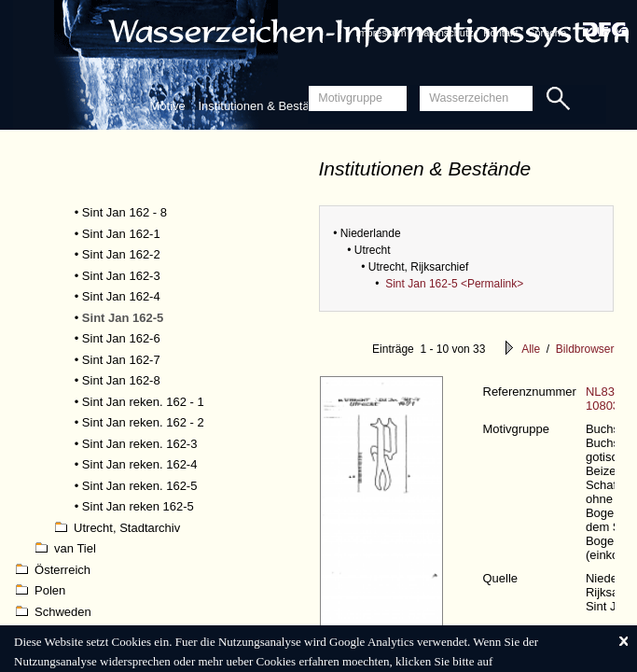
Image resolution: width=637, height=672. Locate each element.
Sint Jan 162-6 (121, 338)
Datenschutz (444, 33)
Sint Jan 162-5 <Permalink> (454, 284)
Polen (41, 590)
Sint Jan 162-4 (121, 296)
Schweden (54, 612)
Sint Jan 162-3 (121, 276)
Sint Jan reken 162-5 (138, 506)
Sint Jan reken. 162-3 (140, 444)
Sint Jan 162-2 (121, 254)
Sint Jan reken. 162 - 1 (143, 402)
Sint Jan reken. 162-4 (140, 464)
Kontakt (500, 33)
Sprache (547, 33)
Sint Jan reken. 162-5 (140, 486)
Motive (168, 106)
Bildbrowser (585, 349)
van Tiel (66, 548)
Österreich (53, 570)
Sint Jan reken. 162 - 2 (143, 422)
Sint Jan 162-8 (121, 380)
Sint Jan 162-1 (121, 234)
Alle (531, 349)
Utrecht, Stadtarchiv (118, 528)
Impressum (381, 33)
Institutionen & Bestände (263, 106)
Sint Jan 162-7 (121, 360)
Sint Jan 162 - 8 (125, 212)
